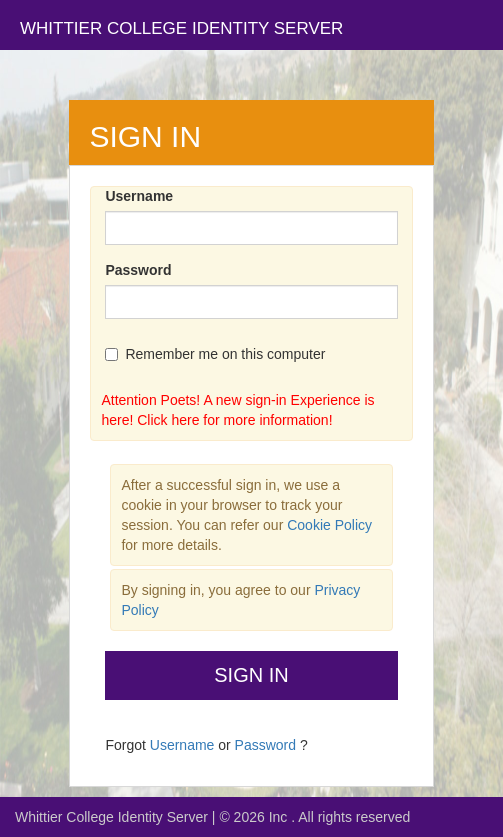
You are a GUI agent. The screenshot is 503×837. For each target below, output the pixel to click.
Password (138, 270)
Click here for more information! (234, 420)
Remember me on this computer (215, 354)
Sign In (251, 675)
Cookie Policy (329, 525)
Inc (280, 817)
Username (139, 196)
